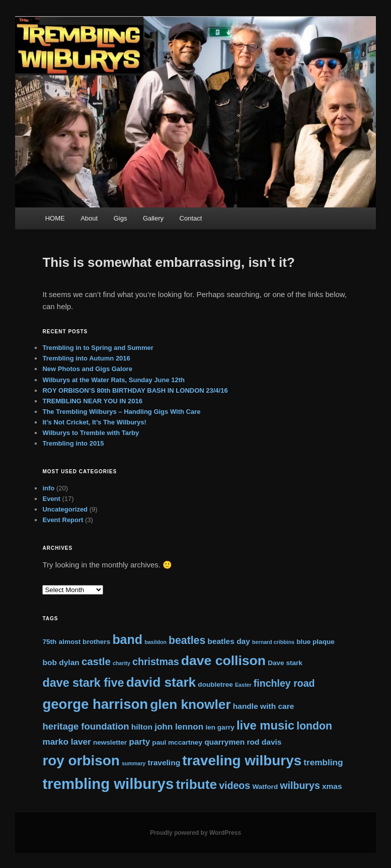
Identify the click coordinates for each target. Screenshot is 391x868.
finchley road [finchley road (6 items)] (284, 683)
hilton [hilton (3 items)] (142, 727)
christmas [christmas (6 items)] (156, 662)
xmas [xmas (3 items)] (332, 786)
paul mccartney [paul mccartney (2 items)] (177, 742)
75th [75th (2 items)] (49, 642)
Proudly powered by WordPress (195, 833)
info (48, 488)
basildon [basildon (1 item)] (155, 642)
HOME (55, 218)
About (89, 218)
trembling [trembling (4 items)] (323, 762)
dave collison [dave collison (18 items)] (223, 661)
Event (51, 499)
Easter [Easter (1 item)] (243, 685)
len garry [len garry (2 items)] (220, 727)
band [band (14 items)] (127, 639)
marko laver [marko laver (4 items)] (66, 742)
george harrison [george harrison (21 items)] (95, 704)
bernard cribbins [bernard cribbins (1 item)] (273, 642)
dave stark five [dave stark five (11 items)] (83, 683)
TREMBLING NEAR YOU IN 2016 (92, 401)
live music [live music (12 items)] (265, 725)
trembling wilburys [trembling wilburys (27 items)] (108, 784)
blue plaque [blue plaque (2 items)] (315, 642)
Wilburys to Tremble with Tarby (91, 433)
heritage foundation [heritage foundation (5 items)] (86, 726)
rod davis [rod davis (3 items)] (264, 742)
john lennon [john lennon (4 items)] (179, 727)
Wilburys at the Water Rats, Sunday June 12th (113, 380)
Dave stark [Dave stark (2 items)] (285, 663)
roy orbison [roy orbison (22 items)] (81, 761)
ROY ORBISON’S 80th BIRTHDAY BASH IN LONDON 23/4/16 (135, 390)
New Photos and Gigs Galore (87, 369)
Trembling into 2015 (73, 443)
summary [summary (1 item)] (134, 763)
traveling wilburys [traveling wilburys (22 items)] (242, 761)
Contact (191, 218)
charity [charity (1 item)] (122, 663)
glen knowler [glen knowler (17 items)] (190, 704)
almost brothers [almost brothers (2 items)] (85, 642)
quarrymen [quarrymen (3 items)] (224, 742)
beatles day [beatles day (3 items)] (229, 641)
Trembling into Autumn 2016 (86, 358)
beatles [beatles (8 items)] (187, 640)
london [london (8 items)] (314, 726)
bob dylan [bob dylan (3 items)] (61, 662)
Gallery (153, 218)
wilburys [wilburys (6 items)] (300, 785)
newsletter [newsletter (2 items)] (110, 742)
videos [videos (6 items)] (234, 785)
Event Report (63, 520)
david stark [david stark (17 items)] (161, 682)
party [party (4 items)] (139, 742)
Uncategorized (65, 509)
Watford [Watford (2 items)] (265, 787)
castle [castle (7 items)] (96, 662)
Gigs (121, 218)
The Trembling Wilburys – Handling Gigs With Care (121, 412)
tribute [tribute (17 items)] (196, 784)
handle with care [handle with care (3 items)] (264, 706)
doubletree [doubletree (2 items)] (215, 684)
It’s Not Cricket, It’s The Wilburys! (94, 422)
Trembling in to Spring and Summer (98, 348)
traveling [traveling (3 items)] (164, 763)
